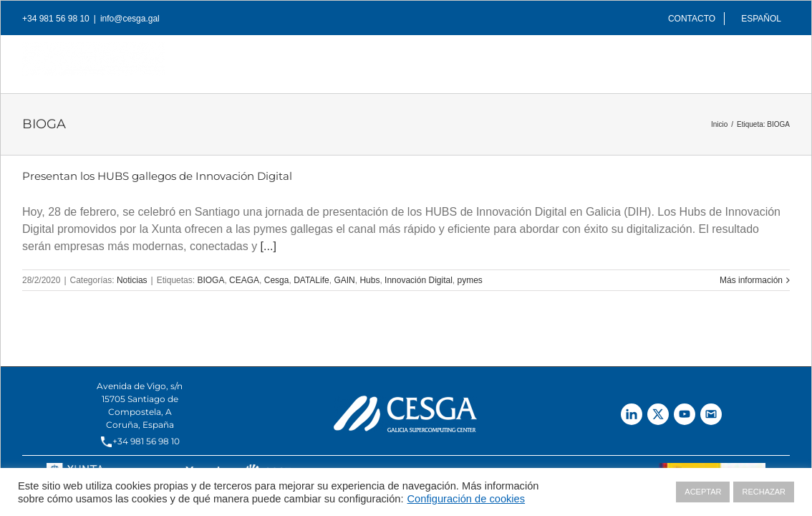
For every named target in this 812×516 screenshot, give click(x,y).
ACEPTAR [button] (703, 492)
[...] (269, 246)
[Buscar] (767, 60)
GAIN (344, 280)
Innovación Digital (419, 280)
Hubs (369, 280)
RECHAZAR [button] (764, 492)
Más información (751, 280)
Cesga (277, 280)
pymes (470, 280)
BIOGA (211, 280)
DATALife (311, 280)
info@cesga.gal (130, 19)
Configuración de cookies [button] (467, 499)
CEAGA (244, 280)
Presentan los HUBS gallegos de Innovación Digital (157, 176)
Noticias (132, 280)
